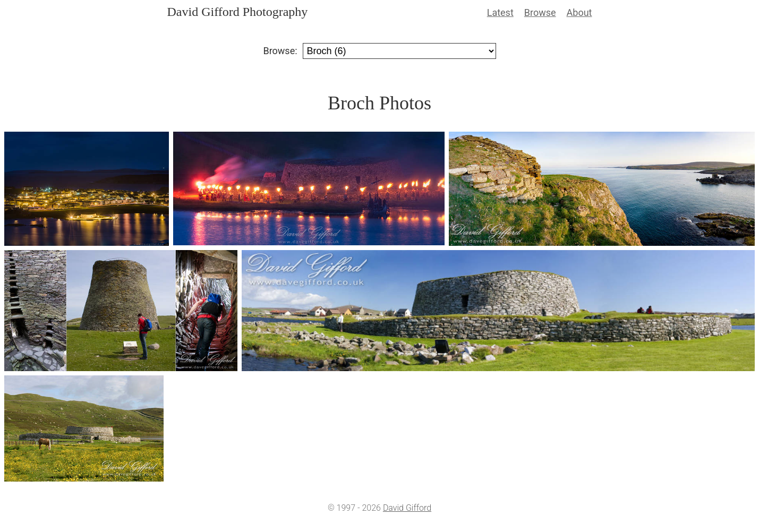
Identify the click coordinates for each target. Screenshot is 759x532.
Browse (540, 12)
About (579, 12)
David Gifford (407, 508)
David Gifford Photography (238, 12)
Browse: (280, 51)
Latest (500, 12)
